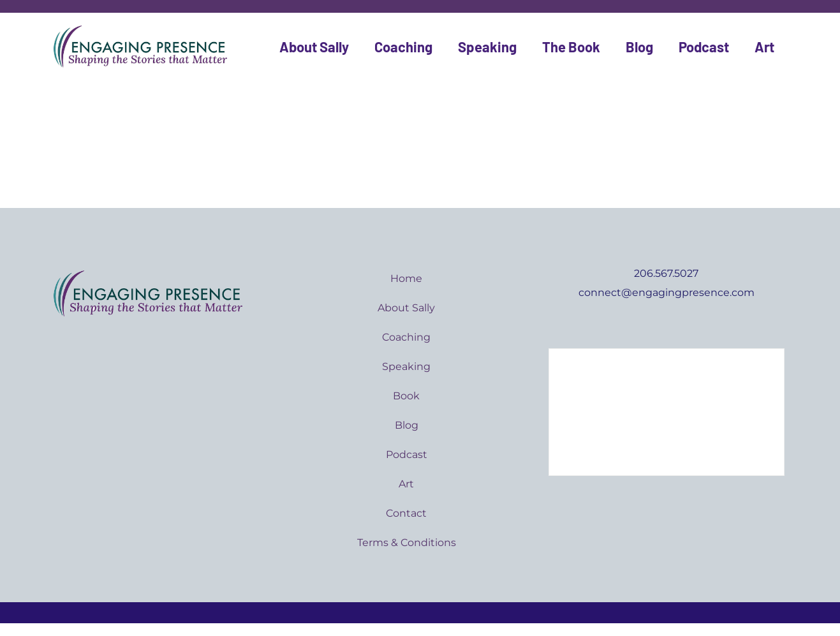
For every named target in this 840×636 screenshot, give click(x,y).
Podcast (704, 47)
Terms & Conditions (407, 543)
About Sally (314, 47)
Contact (406, 513)
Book (406, 396)
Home (406, 278)
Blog (639, 47)
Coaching (403, 47)
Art (764, 47)
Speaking (487, 47)
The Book (571, 47)
